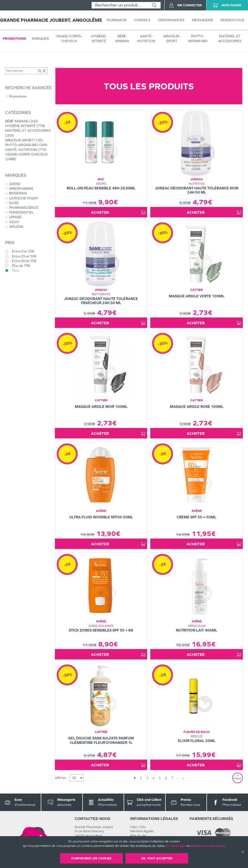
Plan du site (138, 836)
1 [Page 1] (135, 778)
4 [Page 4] (153, 778)
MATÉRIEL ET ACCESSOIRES (230, 39)
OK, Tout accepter (157, 858)
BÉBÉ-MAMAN (122, 39)
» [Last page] (183, 778)
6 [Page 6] (166, 778)
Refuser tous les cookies (208, 846)
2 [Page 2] (141, 778)
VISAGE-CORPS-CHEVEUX (69, 39)
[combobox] (120, 5)
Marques (40, 39)
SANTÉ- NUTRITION (146, 39)
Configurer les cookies (91, 858)
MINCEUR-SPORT (172, 39)
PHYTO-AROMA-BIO (198, 39)
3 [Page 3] (147, 778)
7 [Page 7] (172, 778)
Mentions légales (142, 831)
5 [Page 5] (160, 778)
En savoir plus (176, 846)
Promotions (15, 39)
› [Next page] (178, 778)
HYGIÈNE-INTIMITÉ (99, 39)
